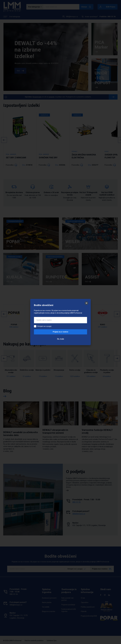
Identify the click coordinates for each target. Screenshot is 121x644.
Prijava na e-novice (60, 332)
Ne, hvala (61, 339)
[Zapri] (86, 303)
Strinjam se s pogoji (44, 326)
